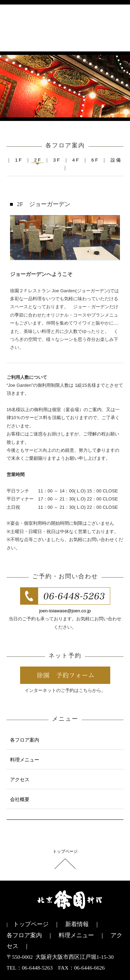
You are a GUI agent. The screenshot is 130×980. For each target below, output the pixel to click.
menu (116, 30)
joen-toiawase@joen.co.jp (65, 611)
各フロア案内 (25, 740)
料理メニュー (25, 760)
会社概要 (20, 799)
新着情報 (77, 924)
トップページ (65, 851)
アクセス (20, 779)
